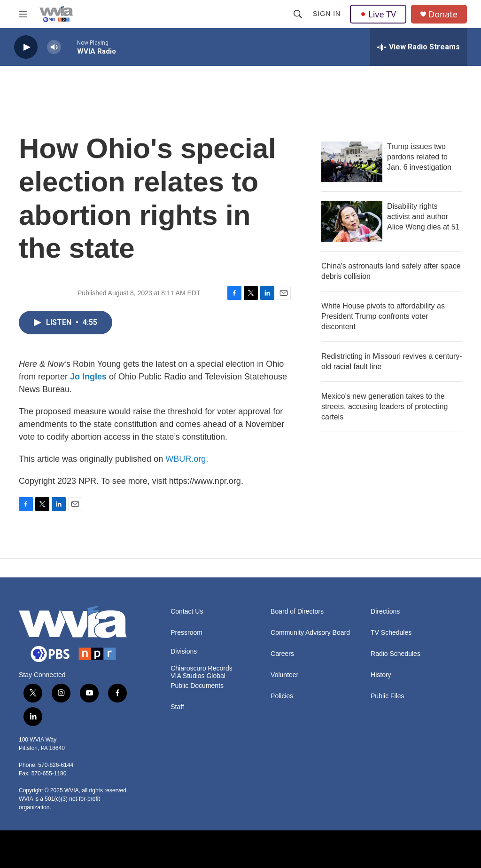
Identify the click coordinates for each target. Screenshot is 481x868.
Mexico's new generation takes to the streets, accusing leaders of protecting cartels (384, 406)
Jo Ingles (88, 377)
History (381, 675)
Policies (282, 696)
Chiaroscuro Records (202, 668)
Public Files (388, 696)
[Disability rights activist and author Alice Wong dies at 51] (352, 221)
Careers (282, 654)
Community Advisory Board (310, 633)
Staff (177, 707)
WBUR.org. (187, 459)
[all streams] (419, 47)
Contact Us (187, 612)
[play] (26, 47)
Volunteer (284, 675)
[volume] (54, 47)
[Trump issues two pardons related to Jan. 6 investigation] (352, 162)
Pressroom (186, 633)
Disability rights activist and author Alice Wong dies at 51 (423, 217)
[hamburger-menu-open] (23, 14)
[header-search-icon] (298, 14)
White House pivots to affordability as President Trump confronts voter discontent (383, 316)
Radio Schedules (396, 654)
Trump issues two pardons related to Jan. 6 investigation (419, 157)
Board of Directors (297, 612)
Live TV (378, 14)
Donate (443, 14)
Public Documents (197, 686)
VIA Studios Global (198, 676)
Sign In (327, 14)
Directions (385, 612)
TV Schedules (391, 633)
